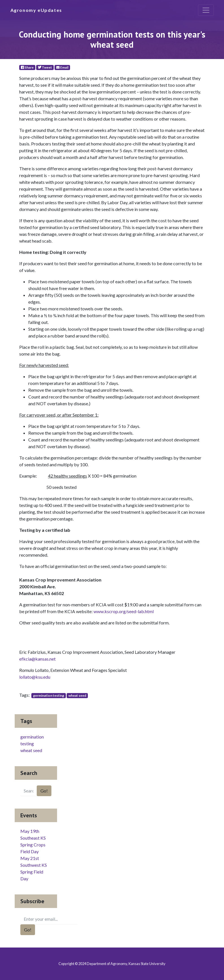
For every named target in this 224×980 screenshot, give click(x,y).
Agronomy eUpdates (36, 10)
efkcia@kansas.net (37, 659)
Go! (44, 791)
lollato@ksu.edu (35, 677)
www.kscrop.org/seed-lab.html (124, 611)
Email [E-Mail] (62, 67)
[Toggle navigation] (206, 10)
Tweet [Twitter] (45, 67)
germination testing (49, 695)
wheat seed (77, 695)
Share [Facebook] (27, 67)
